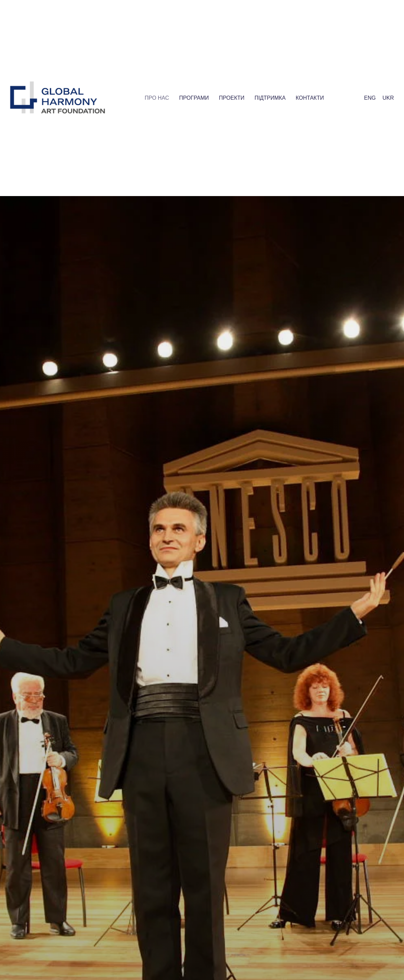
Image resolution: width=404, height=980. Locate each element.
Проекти (232, 98)
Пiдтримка (270, 98)
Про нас (157, 98)
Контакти (310, 98)
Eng (370, 98)
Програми (194, 98)
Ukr (388, 98)
